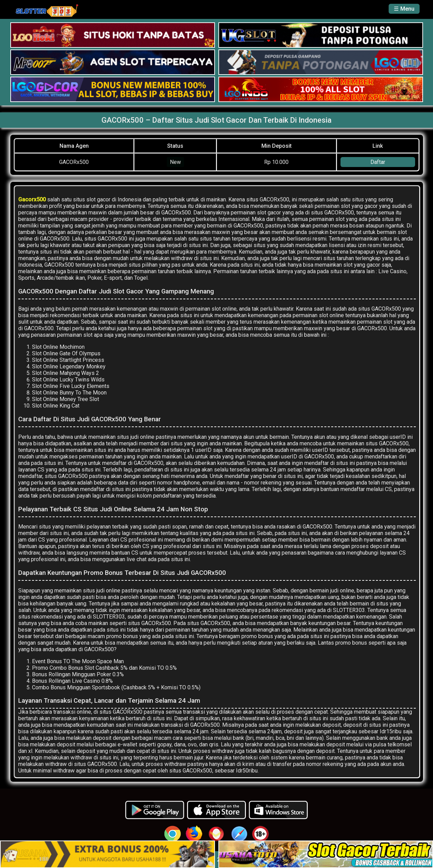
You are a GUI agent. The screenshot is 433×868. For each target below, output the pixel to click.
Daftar (378, 162)
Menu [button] (407, 9)
